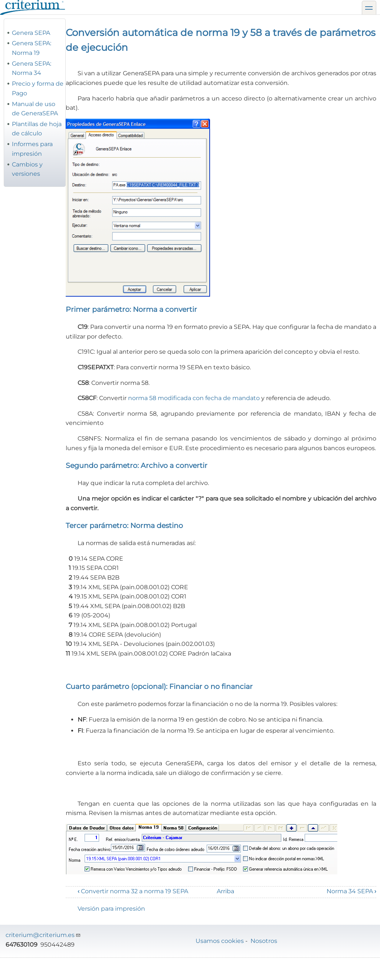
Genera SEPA (31, 33)
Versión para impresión (111, 909)
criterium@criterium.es (43, 935)
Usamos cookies (220, 941)
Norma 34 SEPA (351, 891)
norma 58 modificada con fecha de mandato (194, 398)
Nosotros (264, 941)
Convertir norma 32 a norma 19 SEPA (133, 891)
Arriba (225, 891)
